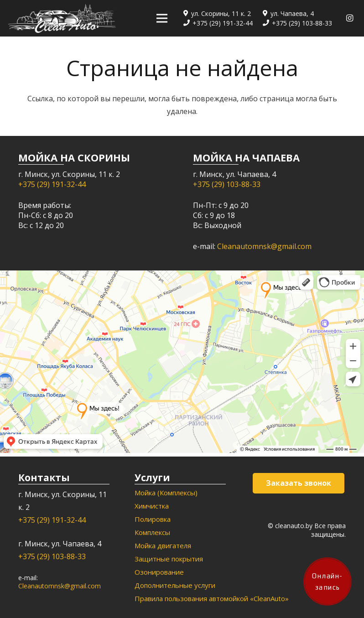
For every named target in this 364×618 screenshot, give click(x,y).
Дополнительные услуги (175, 585)
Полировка (153, 519)
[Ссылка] (62, 18)
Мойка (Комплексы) (166, 493)
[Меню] (162, 18)
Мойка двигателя (163, 545)
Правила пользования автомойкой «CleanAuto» (212, 598)
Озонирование (159, 572)
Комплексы (152, 532)
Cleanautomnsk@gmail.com (264, 246)
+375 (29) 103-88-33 (227, 184)
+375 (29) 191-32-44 (52, 184)
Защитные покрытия (169, 559)
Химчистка (152, 506)
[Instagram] (349, 18)
